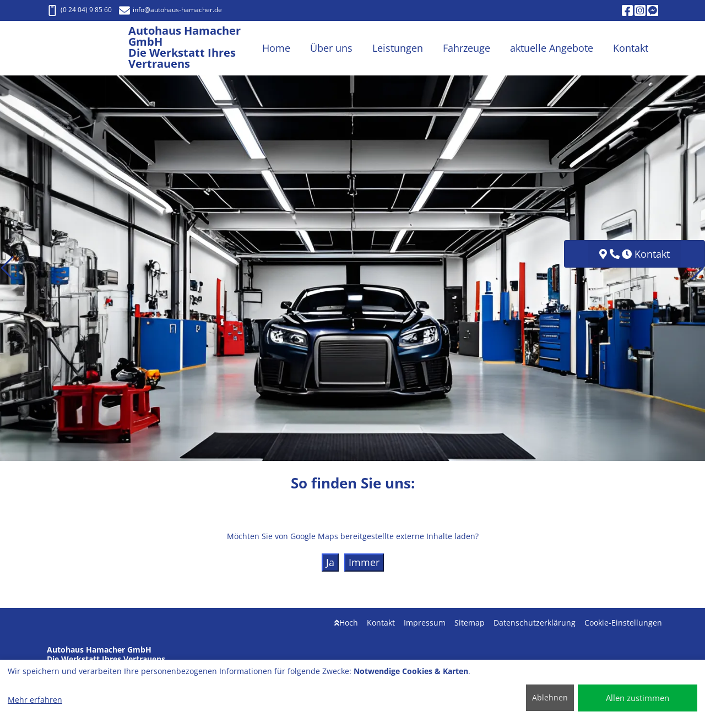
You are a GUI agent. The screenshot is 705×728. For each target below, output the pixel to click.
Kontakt (381, 623)
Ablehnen (550, 697)
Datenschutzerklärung (535, 623)
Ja (330, 562)
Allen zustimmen (638, 698)
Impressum (425, 623)
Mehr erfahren (35, 700)
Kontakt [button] (631, 48)
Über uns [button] (331, 48)
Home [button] (276, 48)
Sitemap (470, 623)
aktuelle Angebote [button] (552, 48)
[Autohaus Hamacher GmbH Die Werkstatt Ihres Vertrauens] (88, 48)
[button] (7, 268)
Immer (364, 562)
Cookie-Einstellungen (623, 623)
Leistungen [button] (398, 48)
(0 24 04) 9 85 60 (79, 10)
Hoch (346, 623)
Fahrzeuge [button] (467, 48)
